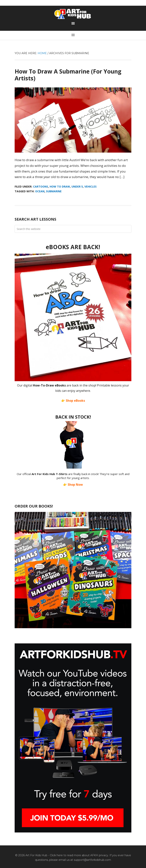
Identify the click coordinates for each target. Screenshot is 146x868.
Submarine (54, 191)
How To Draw (60, 187)
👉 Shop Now (73, 485)
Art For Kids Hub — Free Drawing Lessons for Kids (73, 14)
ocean (40, 191)
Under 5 (77, 187)
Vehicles (90, 187)
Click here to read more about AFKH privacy (79, 855)
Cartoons (41, 187)
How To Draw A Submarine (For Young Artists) (68, 75)
